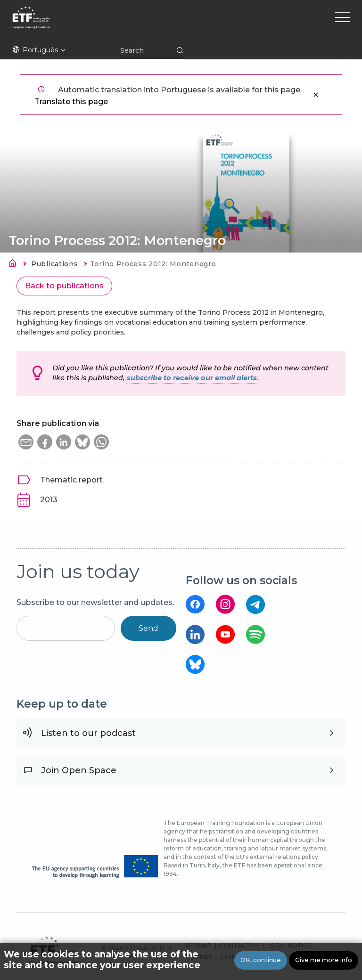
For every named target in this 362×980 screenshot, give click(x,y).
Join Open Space (79, 770)
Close (316, 95)
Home (15, 265)
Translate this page (71, 102)
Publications (54, 264)
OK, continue (261, 960)
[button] (26, 442)
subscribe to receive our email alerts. (193, 378)
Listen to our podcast (88, 733)
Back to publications (64, 286)
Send (148, 628)
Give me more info (324, 960)
